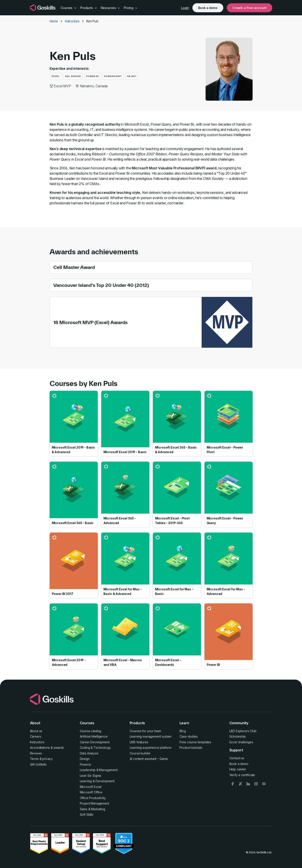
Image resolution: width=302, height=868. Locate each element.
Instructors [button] (72, 21)
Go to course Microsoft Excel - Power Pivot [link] (229, 424)
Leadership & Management (99, 770)
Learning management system (151, 736)
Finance (85, 764)
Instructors (37, 742)
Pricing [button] (131, 8)
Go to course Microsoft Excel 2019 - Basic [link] (125, 424)
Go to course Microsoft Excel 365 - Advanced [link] (125, 494)
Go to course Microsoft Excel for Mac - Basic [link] (177, 565)
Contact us (237, 758)
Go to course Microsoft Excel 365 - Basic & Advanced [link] (177, 424)
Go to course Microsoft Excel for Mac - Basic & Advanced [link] (125, 565)
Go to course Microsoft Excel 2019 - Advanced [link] (74, 636)
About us (36, 731)
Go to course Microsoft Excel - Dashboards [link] (177, 636)
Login (185, 8)
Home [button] (54, 21)
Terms (34, 759)
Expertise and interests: (70, 68)
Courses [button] (69, 8)
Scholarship (238, 736)
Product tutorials (191, 748)
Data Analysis (89, 753)
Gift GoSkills (38, 764)
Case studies (189, 736)
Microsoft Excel (91, 787)
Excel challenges (241, 742)
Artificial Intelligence (94, 736)
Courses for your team (146, 731)
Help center (238, 769)
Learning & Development (97, 781)
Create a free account (250, 8)
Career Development (95, 742)
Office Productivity (93, 798)
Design (85, 759)
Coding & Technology (95, 748)
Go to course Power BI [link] (229, 636)
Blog (183, 731)
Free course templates (196, 742)
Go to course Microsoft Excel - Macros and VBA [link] (125, 636)
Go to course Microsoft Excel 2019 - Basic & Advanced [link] (74, 424)
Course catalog (91, 731)
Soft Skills (87, 815)
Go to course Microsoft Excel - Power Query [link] (229, 494)
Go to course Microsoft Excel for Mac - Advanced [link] (229, 565)
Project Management (94, 803)
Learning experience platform (151, 748)
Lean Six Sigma (91, 776)
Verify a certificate (242, 775)
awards (59, 748)
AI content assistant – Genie (149, 759)
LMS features (139, 742)
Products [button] (89, 8)
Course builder (140, 753)
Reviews (36, 753)
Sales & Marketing (93, 809)
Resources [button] (111, 8)
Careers (36, 736)
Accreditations (40, 748)
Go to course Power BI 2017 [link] (74, 565)
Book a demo (208, 8)
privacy (47, 759)
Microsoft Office (91, 792)
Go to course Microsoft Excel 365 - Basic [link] (74, 494)
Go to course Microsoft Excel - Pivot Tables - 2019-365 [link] (177, 494)
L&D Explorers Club (243, 731)
